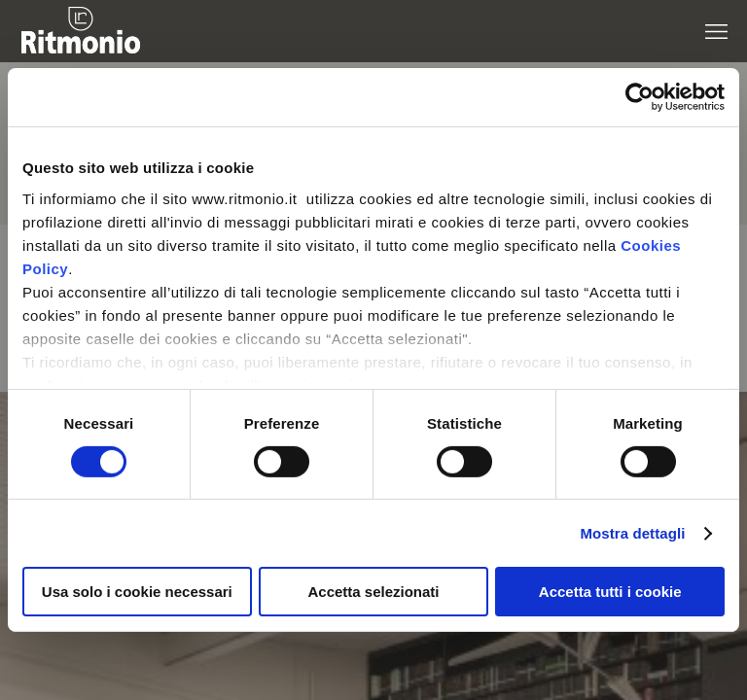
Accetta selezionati (373, 592)
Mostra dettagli (632, 533)
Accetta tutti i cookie (610, 592)
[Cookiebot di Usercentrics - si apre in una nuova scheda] (640, 97)
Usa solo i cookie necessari (137, 592)
